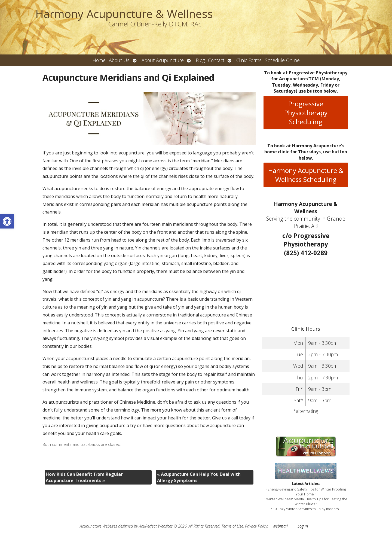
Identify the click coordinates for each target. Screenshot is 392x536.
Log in (303, 526)
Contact (216, 60)
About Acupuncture (163, 60)
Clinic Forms (249, 60)
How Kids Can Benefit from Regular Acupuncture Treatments (84, 477)
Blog (200, 60)
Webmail (280, 526)
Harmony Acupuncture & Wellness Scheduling (306, 175)
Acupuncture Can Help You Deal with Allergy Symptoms (199, 477)
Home (99, 60)
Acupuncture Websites (98, 526)
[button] (7, 221)
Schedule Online (282, 60)
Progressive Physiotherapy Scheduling (306, 113)
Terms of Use (232, 526)
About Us (119, 60)
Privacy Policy (256, 526)
